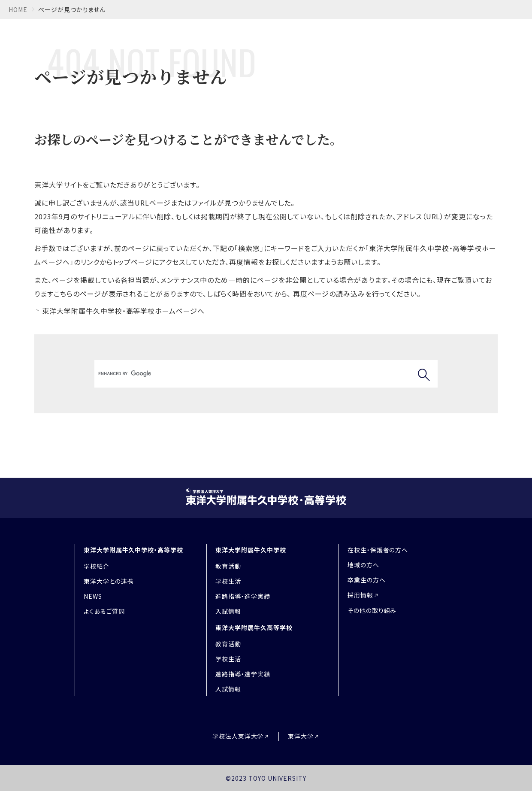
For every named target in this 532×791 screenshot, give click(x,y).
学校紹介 (97, 566)
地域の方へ (363, 565)
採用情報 (360, 595)
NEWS (93, 596)
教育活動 (228, 566)
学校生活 (228, 581)
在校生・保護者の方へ (378, 550)
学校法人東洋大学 (238, 736)
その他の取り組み (372, 610)
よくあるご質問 (104, 611)
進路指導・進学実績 (243, 596)
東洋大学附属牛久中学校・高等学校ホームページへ (123, 311)
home (18, 9)
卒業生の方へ (367, 580)
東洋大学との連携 (109, 581)
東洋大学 (301, 736)
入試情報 (228, 611)
